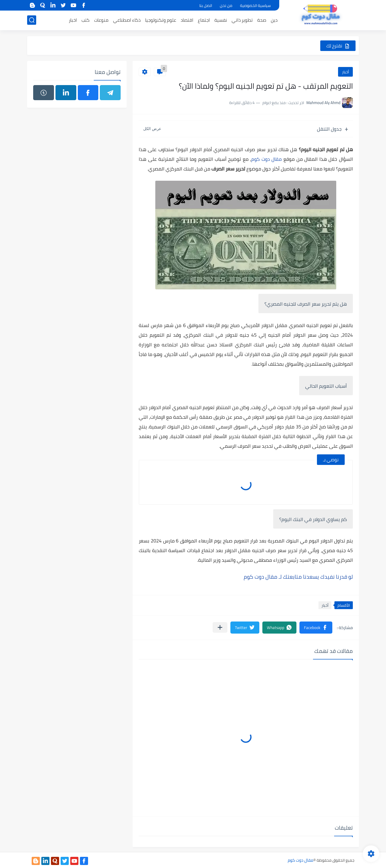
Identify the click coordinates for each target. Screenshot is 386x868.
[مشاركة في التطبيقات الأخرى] (220, 627)
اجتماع (204, 20)
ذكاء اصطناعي (127, 20)
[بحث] (32, 20)
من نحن (226, 5)
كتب (85, 20)
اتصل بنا (206, 5)
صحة (262, 20)
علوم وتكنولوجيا (161, 20)
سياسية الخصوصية (255, 5)
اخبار (73, 20)
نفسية (221, 20)
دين (274, 20)
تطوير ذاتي (242, 20)
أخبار (345, 72)
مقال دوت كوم (266, 159)
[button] (316, 628)
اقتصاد (187, 20)
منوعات (101, 20)
